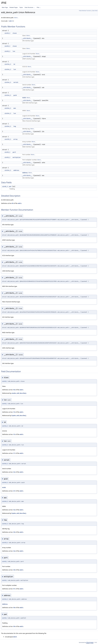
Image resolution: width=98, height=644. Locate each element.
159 (14, 626)
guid (15, 95)
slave (15, 33)
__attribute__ (27, 38)
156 (14, 608)
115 (14, 434)
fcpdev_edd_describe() (19, 415)
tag (15, 126)
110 (14, 412)
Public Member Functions (85, 11)
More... (16, 18)
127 (14, 491)
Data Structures (30, 7)
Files (39, 7)
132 (14, 510)
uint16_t (8, 64)
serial (16, 82)
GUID (24, 98)
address (16, 170)
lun (14, 51)
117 (14, 453)
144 (14, 551)
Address (25, 173)
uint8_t (7, 33)
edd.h (11, 21)
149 (14, 570)
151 (14, 589)
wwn (15, 108)
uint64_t (8, 69)
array (16, 139)
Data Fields (95, 11)
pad (10, 186)
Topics (21, 7)
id (14, 64)
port (14, 152)
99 (13, 203)
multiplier (17, 157)
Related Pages (14, 7)
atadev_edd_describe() (19, 393)
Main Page (5, 7)
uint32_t (8, 139)
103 (14, 390)
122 (14, 472)
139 (14, 532)
